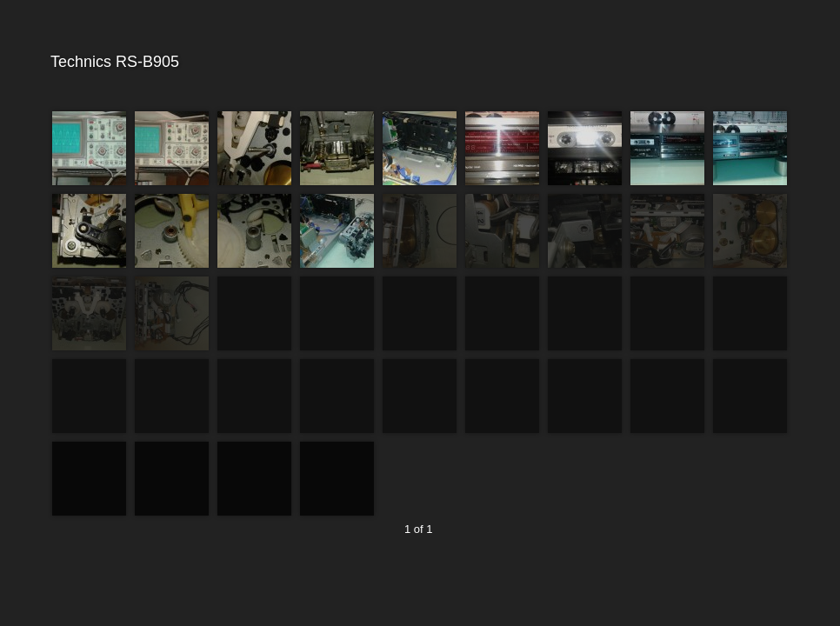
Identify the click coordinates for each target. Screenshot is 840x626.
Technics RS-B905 (418, 62)
